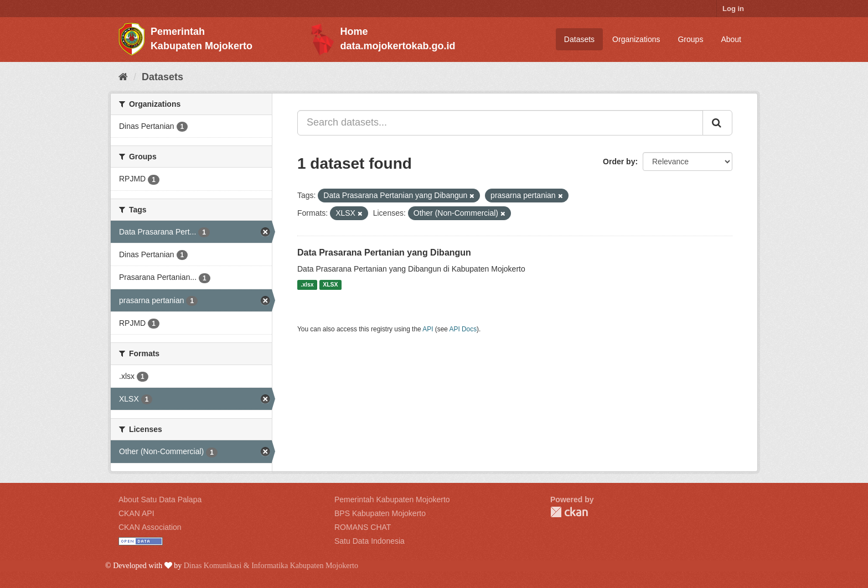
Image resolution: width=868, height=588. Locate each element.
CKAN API (136, 513)
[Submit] (717, 123)
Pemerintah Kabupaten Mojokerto (392, 499)
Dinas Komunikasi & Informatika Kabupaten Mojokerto (271, 566)
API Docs (463, 329)
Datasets (579, 39)
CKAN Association (150, 527)
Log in (733, 9)
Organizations (636, 39)
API (428, 329)
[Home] (123, 77)
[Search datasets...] (500, 123)
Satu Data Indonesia (370, 541)
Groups (690, 39)
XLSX (330, 285)
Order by (619, 162)
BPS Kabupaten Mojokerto (380, 513)
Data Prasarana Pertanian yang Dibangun (384, 253)
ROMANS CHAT (363, 527)
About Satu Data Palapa (160, 499)
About (731, 39)
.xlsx (307, 285)
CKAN (569, 512)
